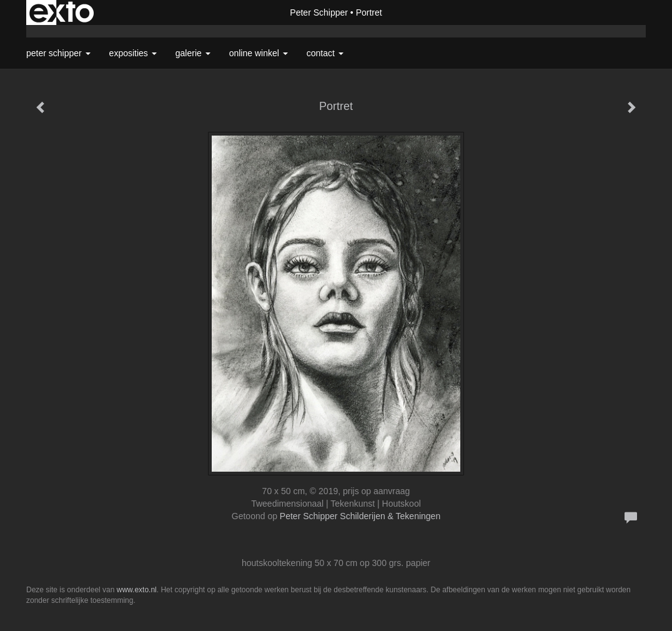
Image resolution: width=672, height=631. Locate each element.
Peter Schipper (319, 12)
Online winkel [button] (259, 53)
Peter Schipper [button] (58, 53)
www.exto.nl (137, 590)
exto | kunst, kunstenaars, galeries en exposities (62, 12)
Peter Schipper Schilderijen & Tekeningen (360, 516)
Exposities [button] (133, 53)
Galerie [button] (193, 53)
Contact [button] (325, 53)
